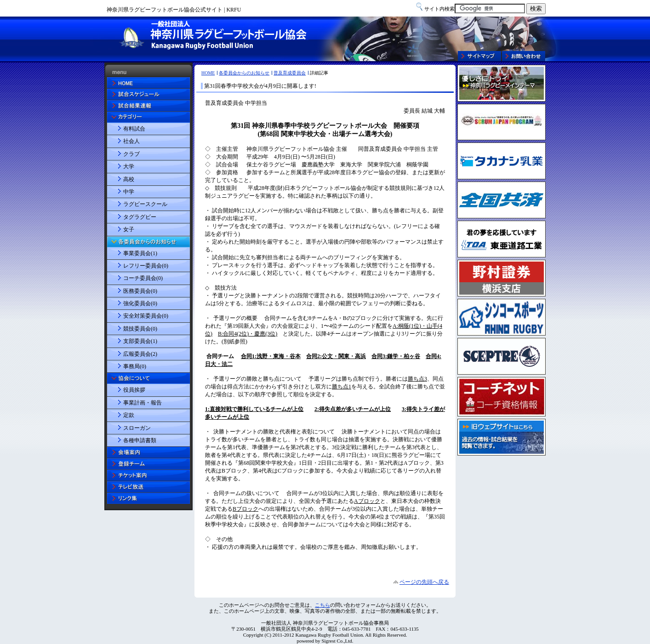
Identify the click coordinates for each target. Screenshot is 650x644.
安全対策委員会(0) (146, 316)
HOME (208, 73)
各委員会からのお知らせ (244, 73)
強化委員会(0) (140, 303)
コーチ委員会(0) (143, 278)
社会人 (131, 141)
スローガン (137, 428)
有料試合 (134, 129)
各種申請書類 (140, 440)
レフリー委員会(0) (146, 266)
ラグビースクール (145, 204)
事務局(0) (135, 366)
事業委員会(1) (140, 253)
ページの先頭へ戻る (424, 582)
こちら (322, 605)
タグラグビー (140, 217)
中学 (129, 192)
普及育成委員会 (290, 73)
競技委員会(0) (140, 329)
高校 (129, 179)
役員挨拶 (134, 390)
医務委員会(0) (140, 291)
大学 (129, 166)
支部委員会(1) (140, 341)
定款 (129, 415)
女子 (129, 229)
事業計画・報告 (143, 403)
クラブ (131, 154)
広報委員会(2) (140, 354)
